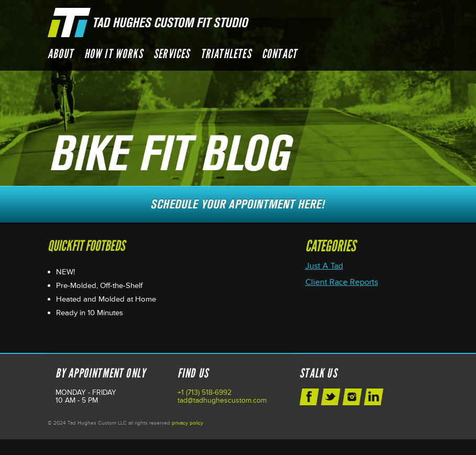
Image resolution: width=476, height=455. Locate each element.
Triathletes (226, 54)
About (61, 54)
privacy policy (187, 423)
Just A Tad (324, 266)
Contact (279, 54)
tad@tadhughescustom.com (222, 400)
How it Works (114, 54)
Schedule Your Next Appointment (238, 204)
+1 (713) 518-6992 (204, 392)
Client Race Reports (342, 282)
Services (172, 54)
